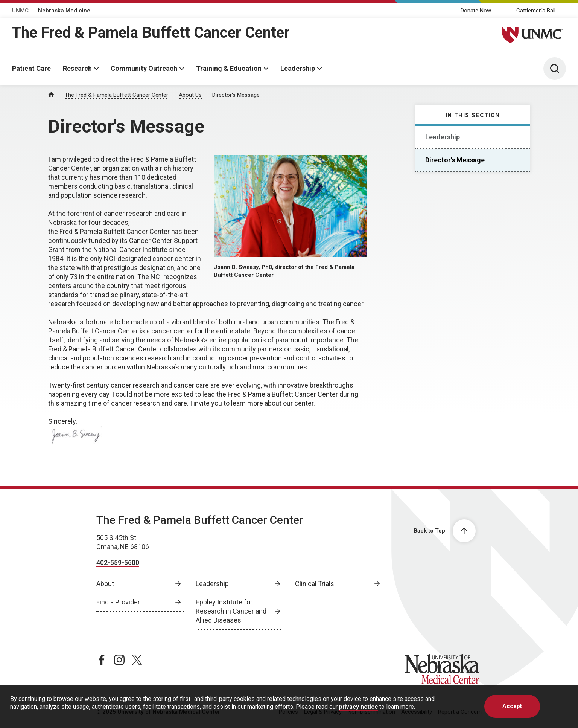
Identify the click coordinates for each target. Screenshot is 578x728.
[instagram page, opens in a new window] (119, 660)
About (105, 584)
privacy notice (358, 707)
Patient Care (31, 68)
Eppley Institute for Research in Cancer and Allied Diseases (231, 611)
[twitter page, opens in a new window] (137, 660)
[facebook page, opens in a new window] (102, 660)
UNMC (20, 11)
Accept (512, 706)
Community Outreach (144, 68)
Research (77, 68)
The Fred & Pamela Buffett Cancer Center (151, 33)
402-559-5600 (118, 562)
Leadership (298, 68)
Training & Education (229, 68)
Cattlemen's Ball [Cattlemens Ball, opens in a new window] (536, 11)
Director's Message (236, 95)
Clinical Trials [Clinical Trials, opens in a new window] (315, 584)
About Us (190, 95)
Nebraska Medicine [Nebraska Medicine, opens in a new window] (64, 11)
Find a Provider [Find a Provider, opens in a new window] (118, 602)
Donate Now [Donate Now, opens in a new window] (476, 11)
